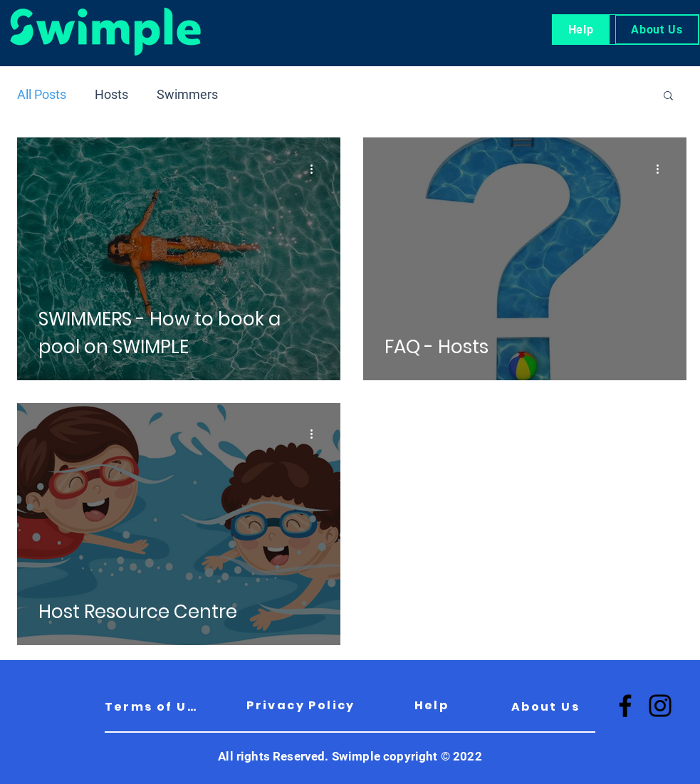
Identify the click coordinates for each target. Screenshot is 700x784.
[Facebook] (625, 706)
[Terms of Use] (154, 706)
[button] (668, 96)
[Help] (432, 705)
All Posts (42, 94)
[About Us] (546, 706)
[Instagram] (660, 706)
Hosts (111, 94)
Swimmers (187, 94)
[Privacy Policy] (301, 705)
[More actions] (317, 169)
